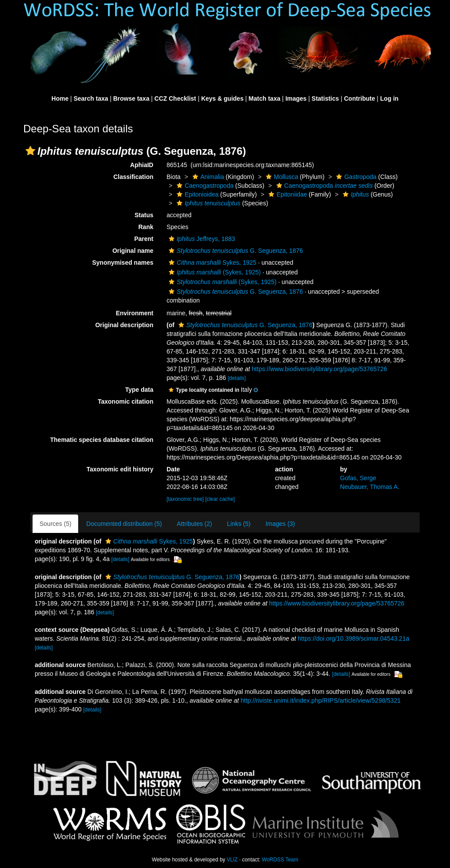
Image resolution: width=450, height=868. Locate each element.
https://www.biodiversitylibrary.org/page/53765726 (319, 369)
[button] (30, 151)
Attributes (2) (194, 524)
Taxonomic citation (125, 401)
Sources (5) (55, 524)
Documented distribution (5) (124, 524)
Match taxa (265, 98)
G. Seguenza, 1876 (235, 251)
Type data (139, 390)
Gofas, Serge (358, 478)
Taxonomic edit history (120, 469)
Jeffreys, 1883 (201, 239)
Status (144, 215)
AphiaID (142, 165)
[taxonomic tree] (185, 499)
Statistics (325, 98)
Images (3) (280, 524)
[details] (237, 378)
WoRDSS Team (280, 860)
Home (60, 98)
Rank (146, 227)
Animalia (207, 177)
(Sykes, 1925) (214, 272)
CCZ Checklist (175, 98)
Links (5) (239, 524)
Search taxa (91, 98)
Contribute (360, 98)
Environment (134, 313)
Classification (133, 177)
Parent (144, 239)
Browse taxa (131, 98)
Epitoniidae (287, 194)
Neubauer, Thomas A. (370, 487)
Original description (124, 325)
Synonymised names (123, 263)
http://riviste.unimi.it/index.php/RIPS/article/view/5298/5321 (321, 700)
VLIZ (232, 860)
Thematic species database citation (102, 440)
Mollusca (281, 177)
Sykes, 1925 (211, 263)
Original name (133, 251)
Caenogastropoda (204, 186)
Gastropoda (355, 177)
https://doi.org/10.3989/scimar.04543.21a (353, 638)
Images (296, 98)
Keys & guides (222, 98)
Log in (389, 98)
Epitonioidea (196, 194)
